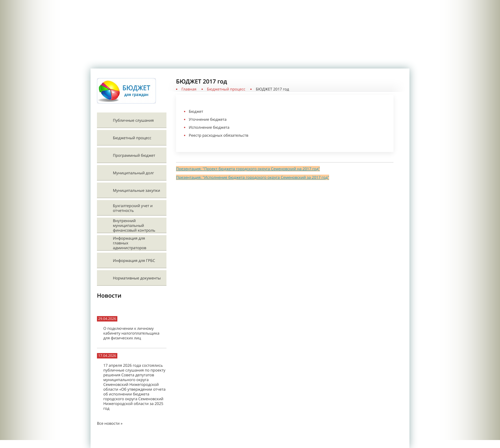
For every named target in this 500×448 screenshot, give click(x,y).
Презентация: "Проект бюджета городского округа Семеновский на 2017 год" (248, 169)
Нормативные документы (137, 278)
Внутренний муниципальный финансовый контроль (134, 225)
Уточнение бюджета (208, 119)
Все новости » (110, 423)
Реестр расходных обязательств (218, 135)
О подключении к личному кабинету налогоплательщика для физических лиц (131, 333)
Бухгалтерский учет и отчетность (133, 208)
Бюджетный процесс (132, 138)
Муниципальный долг (133, 173)
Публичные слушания (133, 120)
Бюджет (196, 111)
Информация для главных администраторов (130, 243)
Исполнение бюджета (209, 127)
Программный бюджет (134, 155)
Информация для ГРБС (134, 260)
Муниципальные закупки (136, 190)
